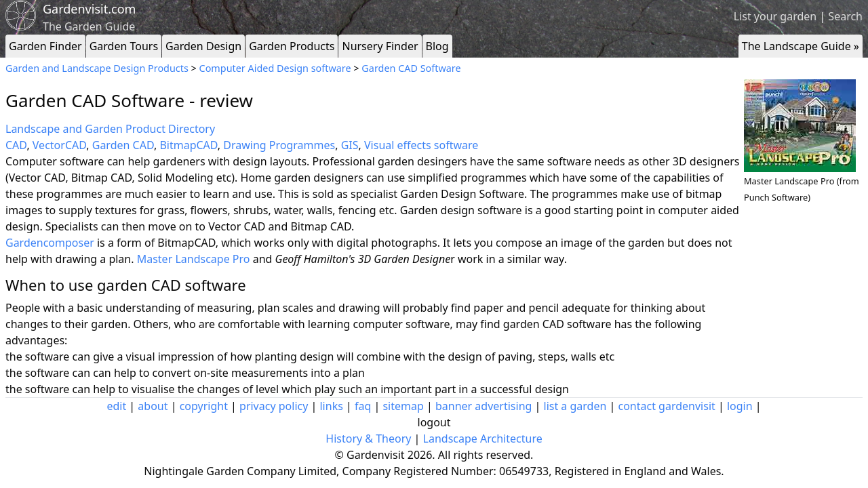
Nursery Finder (380, 46)
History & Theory (368, 439)
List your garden (775, 16)
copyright (204, 406)
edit (116, 406)
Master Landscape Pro (194, 259)
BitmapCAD (188, 145)
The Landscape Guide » (801, 46)
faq (363, 406)
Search (845, 16)
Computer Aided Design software (275, 68)
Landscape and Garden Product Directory (110, 129)
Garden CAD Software (411, 68)
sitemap (403, 406)
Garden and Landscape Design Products (97, 68)
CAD (16, 145)
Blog (437, 46)
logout (434, 422)
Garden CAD (123, 145)
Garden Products (292, 46)
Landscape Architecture (483, 439)
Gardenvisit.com (89, 9)
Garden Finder (45, 46)
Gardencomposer (50, 243)
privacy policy (274, 406)
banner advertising (484, 406)
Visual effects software (421, 145)
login (740, 406)
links (331, 406)
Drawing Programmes (279, 145)
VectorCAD (59, 145)
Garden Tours (124, 46)
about (153, 406)
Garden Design (203, 46)
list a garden (575, 406)
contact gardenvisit (667, 406)
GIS (350, 145)
